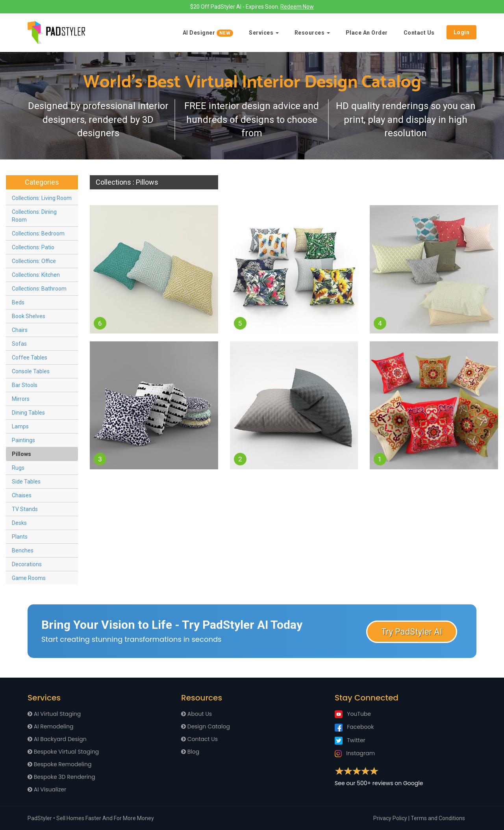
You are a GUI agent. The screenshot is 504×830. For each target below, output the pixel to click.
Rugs (18, 468)
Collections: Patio (33, 247)
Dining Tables (28, 413)
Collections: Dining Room (34, 216)
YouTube (353, 714)
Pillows (21, 454)
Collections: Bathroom (39, 289)
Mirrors (21, 399)
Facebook (354, 727)
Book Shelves (29, 316)
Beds (18, 302)
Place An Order (367, 33)
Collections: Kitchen (36, 275)
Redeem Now (297, 7)
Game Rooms (29, 578)
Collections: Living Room (42, 198)
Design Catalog (206, 726)
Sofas (19, 344)
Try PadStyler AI (412, 632)
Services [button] (264, 33)
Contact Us (419, 33)
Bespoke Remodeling (59, 764)
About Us (196, 714)
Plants (20, 537)
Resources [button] (312, 33)
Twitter (350, 740)
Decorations (27, 564)
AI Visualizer (47, 789)
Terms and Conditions (438, 818)
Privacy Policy (390, 818)
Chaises (22, 495)
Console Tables (31, 371)
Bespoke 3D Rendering (61, 777)
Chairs (20, 330)
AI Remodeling (50, 726)
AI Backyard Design (57, 739)
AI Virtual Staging (54, 714)
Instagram (355, 753)
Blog (190, 752)
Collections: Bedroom (38, 233)
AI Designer (208, 33)
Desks (19, 523)
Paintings (23, 440)
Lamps (20, 426)
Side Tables (26, 482)
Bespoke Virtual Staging (63, 752)
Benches (23, 550)
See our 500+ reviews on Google (379, 783)
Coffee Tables (30, 358)
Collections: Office (34, 261)
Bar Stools (25, 385)
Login (462, 32)
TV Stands (25, 509)
